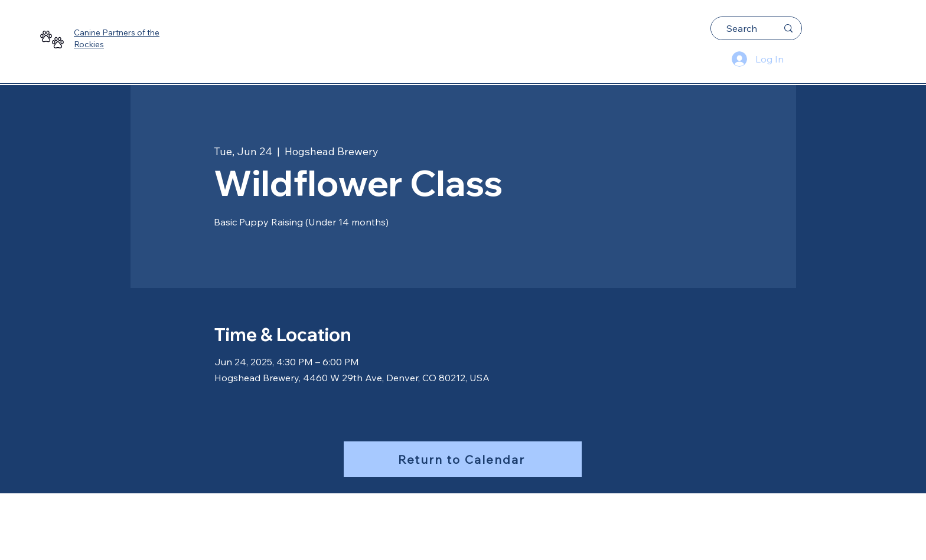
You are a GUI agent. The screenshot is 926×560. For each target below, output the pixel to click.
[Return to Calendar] (463, 459)
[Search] (742, 28)
